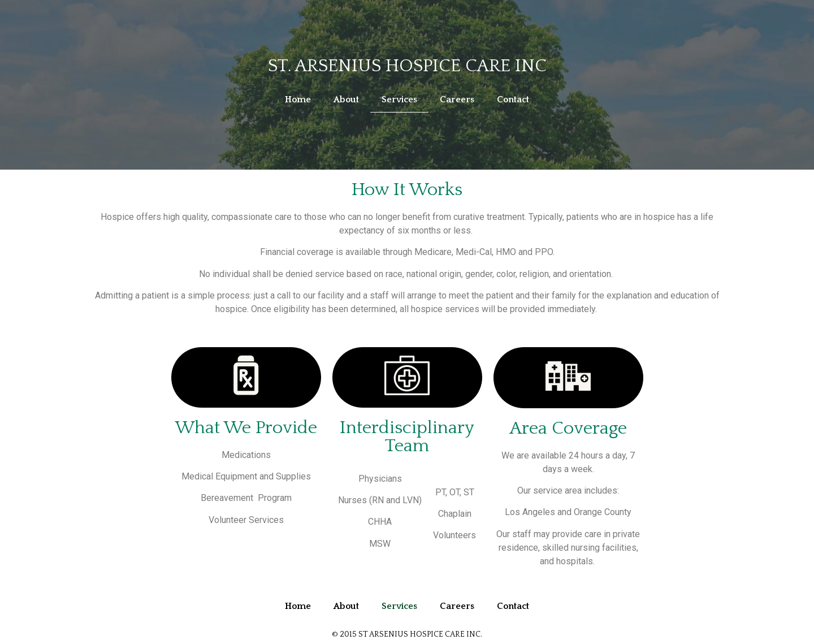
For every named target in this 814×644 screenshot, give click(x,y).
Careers (457, 100)
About (346, 100)
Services (399, 100)
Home (298, 100)
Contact (513, 100)
